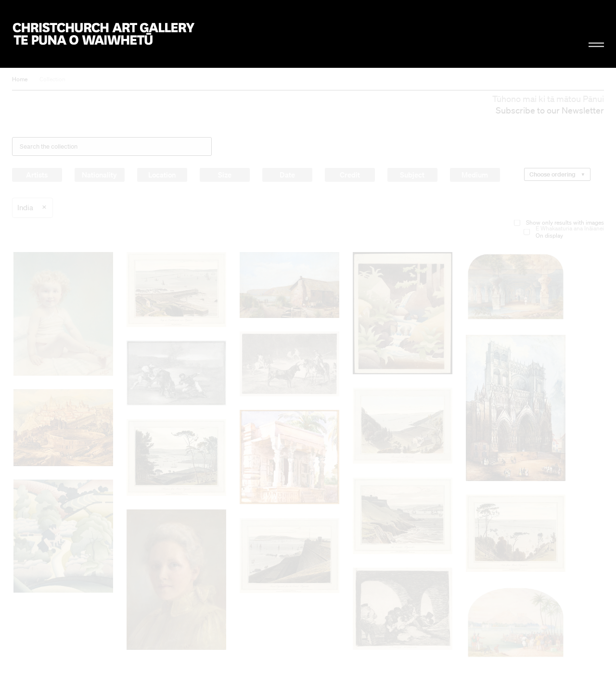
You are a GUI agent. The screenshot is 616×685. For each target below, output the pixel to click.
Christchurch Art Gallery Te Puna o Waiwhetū (104, 34)
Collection (52, 79)
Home (20, 79)
